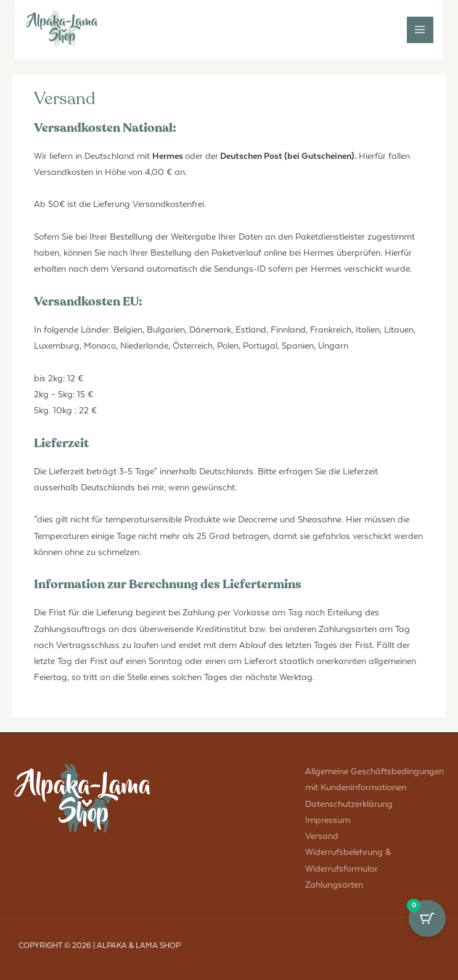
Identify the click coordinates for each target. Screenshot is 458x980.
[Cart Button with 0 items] (427, 918)
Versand (322, 836)
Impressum (328, 820)
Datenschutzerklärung (349, 804)
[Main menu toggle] (420, 30)
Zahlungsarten (334, 885)
